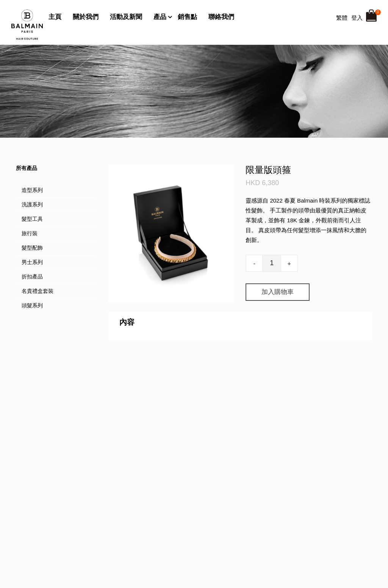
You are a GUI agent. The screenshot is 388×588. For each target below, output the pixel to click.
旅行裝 (30, 233)
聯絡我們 (221, 17)
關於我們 (86, 17)
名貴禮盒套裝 (38, 291)
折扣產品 (32, 277)
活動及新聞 (126, 17)
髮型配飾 (32, 248)
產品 (160, 17)
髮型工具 (32, 219)
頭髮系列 (32, 305)
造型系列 (32, 190)
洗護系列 (32, 204)
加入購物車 (278, 292)
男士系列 (32, 262)
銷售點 (187, 17)
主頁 (55, 17)
